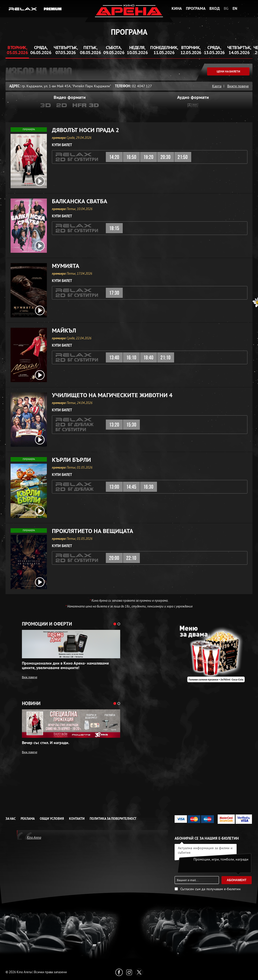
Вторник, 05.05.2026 (17, 50)
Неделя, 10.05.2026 (137, 50)
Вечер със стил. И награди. (46, 743)
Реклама (28, 819)
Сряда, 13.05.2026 (214, 50)
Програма (196, 8)
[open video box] (40, 181)
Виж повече (30, 677)
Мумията (66, 266)
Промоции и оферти (47, 624)
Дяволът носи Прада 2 (86, 130)
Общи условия (52, 819)
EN (235, 8)
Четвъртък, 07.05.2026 (66, 50)
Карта (217, 86)
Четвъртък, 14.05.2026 (239, 50)
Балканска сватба (80, 201)
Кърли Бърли (71, 460)
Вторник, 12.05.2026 (191, 50)
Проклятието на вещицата (93, 531)
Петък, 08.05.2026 (90, 50)
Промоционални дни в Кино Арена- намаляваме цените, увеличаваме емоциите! (65, 666)
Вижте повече (238, 86)
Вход (215, 8)
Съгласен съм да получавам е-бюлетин (211, 889)
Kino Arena (34, 837)
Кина (177, 8)
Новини (31, 704)
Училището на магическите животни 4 (112, 395)
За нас (11, 819)
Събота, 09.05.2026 (114, 50)
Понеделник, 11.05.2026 (164, 50)
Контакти (77, 819)
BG (226, 8)
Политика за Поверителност (113, 819)
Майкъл (64, 331)
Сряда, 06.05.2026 (41, 50)
